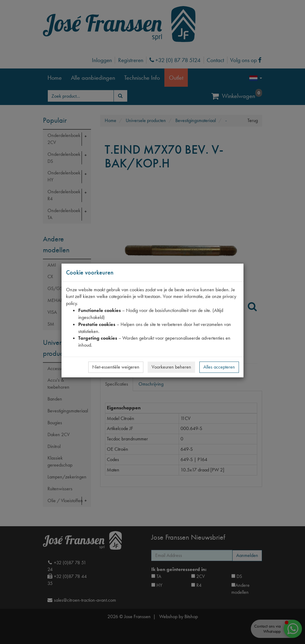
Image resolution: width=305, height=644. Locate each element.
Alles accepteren (219, 367)
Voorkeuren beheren (171, 367)
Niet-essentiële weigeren (116, 367)
